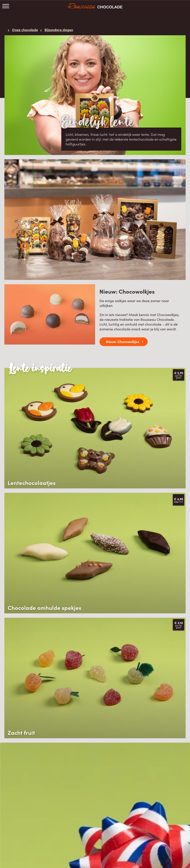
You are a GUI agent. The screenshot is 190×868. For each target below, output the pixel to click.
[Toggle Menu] (6, 6)
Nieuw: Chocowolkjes (122, 341)
